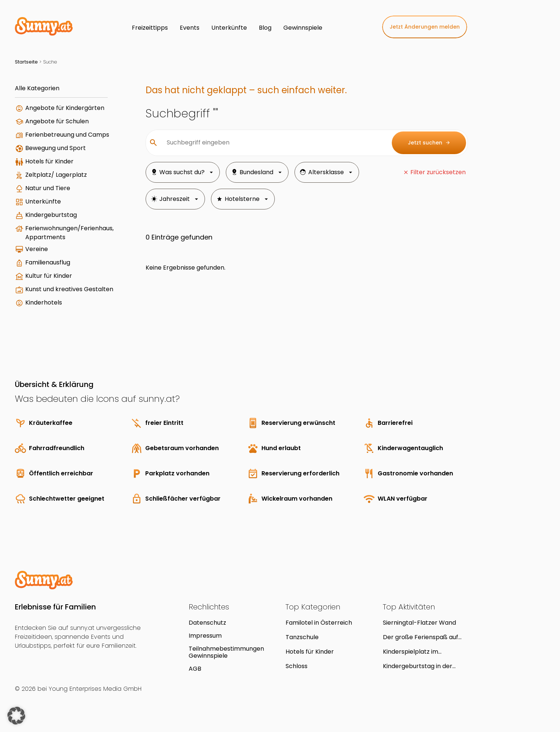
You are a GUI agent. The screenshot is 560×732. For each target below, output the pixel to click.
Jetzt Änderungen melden (425, 27)
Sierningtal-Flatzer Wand (419, 623)
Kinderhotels (44, 302)
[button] (16, 716)
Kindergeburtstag (51, 215)
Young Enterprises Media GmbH (95, 689)
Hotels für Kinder (49, 161)
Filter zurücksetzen (438, 172)
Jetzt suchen (429, 143)
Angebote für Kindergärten (65, 108)
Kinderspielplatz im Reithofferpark (411, 652)
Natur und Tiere (48, 188)
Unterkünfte (43, 201)
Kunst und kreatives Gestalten (69, 289)
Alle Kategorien (37, 88)
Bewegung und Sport (56, 148)
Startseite (26, 62)
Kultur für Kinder (49, 276)
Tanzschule (302, 637)
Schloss (297, 666)
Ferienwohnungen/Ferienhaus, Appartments (69, 233)
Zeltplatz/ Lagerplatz (56, 175)
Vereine (37, 249)
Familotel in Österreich (319, 623)
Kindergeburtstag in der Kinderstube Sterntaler (418, 666)
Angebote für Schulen (57, 121)
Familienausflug (48, 262)
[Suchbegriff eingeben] (273, 143)
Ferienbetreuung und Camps (67, 135)
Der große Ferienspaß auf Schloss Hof (421, 637)
